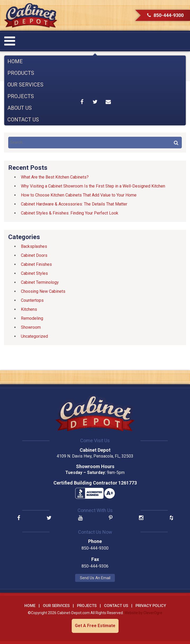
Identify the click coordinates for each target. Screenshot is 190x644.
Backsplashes (34, 246)
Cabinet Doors (34, 255)
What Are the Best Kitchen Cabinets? (55, 177)
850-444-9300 (165, 15)
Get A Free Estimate (95, 626)
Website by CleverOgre (143, 613)
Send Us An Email (95, 578)
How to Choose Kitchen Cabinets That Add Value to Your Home (79, 195)
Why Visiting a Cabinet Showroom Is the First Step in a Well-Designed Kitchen (93, 186)
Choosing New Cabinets (43, 291)
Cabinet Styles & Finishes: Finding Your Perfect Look (70, 213)
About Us (20, 108)
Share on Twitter (95, 102)
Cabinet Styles (34, 273)
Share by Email (108, 102)
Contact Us (23, 120)
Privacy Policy (151, 606)
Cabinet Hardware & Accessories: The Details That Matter (74, 204)
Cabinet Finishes (36, 264)
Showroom (31, 327)
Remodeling (32, 318)
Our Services (25, 85)
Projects (21, 96)
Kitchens (29, 309)
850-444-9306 (95, 566)
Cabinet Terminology (40, 282)
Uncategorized (34, 336)
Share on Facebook (82, 102)
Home (15, 61)
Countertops (32, 300)
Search (176, 143)
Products (21, 73)
